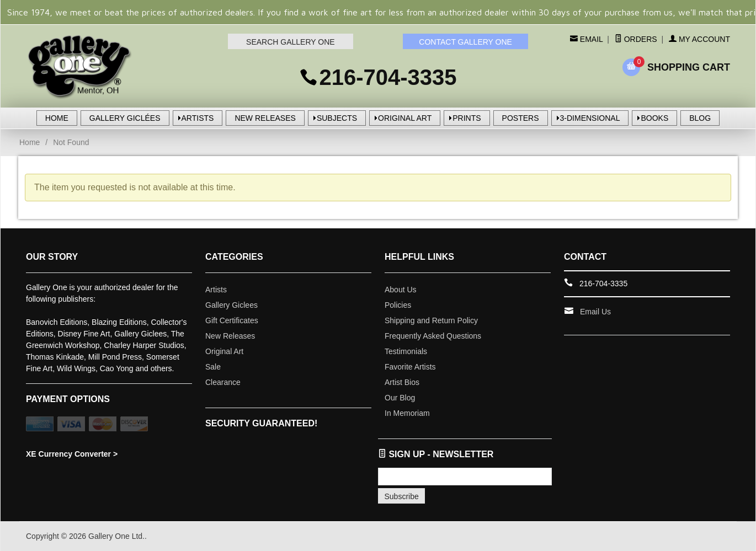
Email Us (595, 312)
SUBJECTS (337, 118)
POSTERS (521, 118)
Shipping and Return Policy (431, 320)
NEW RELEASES (265, 118)
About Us (401, 290)
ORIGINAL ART (405, 118)
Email (590, 39)
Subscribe (402, 496)
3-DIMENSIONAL (590, 118)
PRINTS (467, 118)
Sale (213, 367)
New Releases (230, 336)
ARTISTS (198, 118)
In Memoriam (407, 413)
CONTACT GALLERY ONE (465, 42)
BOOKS (654, 118)
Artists (216, 290)
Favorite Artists (410, 367)
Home (30, 142)
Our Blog (400, 398)
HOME (57, 118)
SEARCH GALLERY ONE (291, 42)
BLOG (700, 118)
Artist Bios (402, 382)
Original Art (224, 351)
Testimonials (406, 351)
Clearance (223, 382)
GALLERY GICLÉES (125, 118)
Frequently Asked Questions (433, 336)
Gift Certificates (232, 320)
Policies (398, 305)
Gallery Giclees (231, 305)
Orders (636, 39)
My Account (699, 39)
